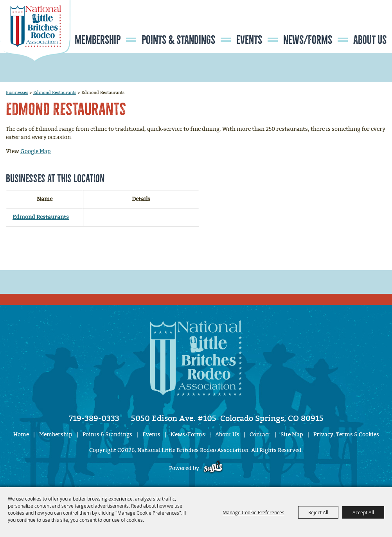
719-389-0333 (94, 418)
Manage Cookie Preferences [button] (254, 512)
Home (21, 435)
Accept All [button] (363, 512)
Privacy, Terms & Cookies (346, 435)
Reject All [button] (318, 512)
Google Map (36, 151)
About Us (370, 40)
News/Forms (308, 40)
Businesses (17, 92)
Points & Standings (178, 40)
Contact (260, 435)
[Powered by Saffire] (213, 468)
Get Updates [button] (369, 25)
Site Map (292, 435)
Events (249, 40)
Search (345, 25)
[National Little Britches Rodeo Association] (35, 45)
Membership (98, 40)
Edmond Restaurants (55, 92)
